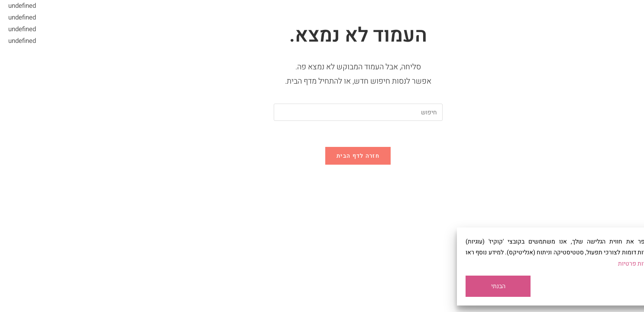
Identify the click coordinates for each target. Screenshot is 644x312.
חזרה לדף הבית (322, 156)
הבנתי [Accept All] (462, 286)
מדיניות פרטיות (601, 264)
